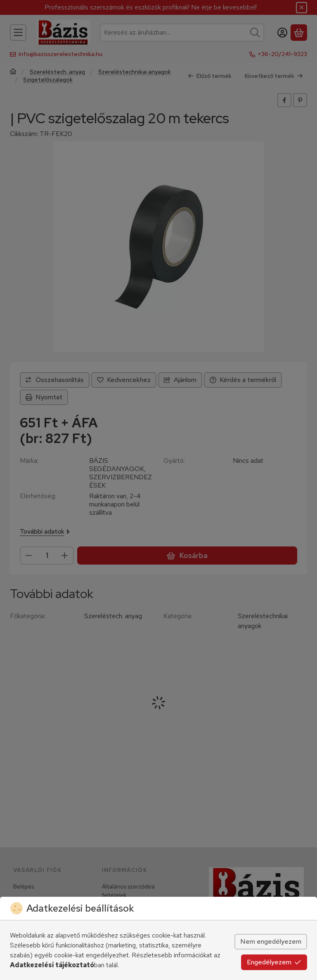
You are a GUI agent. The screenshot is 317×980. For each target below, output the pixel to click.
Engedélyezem (274, 962)
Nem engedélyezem (271, 941)
